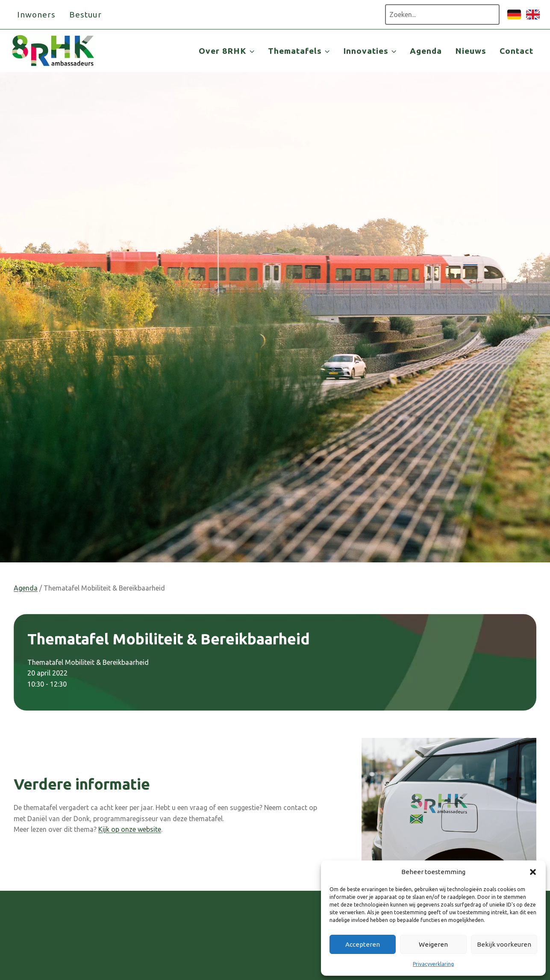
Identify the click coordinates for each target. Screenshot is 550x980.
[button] (533, 872)
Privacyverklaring (433, 964)
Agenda (426, 51)
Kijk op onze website (130, 829)
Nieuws (471, 51)
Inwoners (36, 15)
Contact (516, 51)
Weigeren (433, 944)
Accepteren (363, 944)
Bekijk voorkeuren (504, 944)
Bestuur (86, 15)
